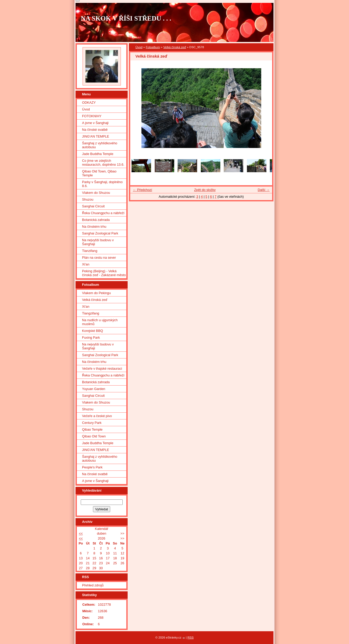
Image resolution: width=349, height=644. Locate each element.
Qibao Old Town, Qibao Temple (99, 173)
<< (81, 533)
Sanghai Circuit (93, 206)
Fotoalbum (153, 47)
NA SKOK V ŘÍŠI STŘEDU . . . (126, 18)
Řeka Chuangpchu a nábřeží (103, 213)
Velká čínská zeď (175, 47)
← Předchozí (142, 190)
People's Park (92, 467)
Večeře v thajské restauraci (102, 369)
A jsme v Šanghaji (95, 123)
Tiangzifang (91, 313)
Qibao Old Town (94, 436)
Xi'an (86, 264)
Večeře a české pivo (97, 416)
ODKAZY (89, 103)
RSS (191, 637)
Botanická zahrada (96, 220)
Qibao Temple (92, 429)
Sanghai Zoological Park (100, 233)
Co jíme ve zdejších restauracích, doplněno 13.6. (103, 163)
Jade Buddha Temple (98, 154)
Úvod (139, 47)
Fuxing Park (91, 338)
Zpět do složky (205, 190)
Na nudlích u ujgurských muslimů (100, 322)
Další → (264, 190)
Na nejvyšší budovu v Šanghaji (98, 242)
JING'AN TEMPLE (96, 136)
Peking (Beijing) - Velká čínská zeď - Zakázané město (104, 273)
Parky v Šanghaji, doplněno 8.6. (102, 184)
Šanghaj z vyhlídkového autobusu (100, 145)
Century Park (92, 423)
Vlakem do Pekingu (96, 293)
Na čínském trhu (94, 227)
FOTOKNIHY (92, 116)
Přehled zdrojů (93, 585)
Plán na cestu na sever (99, 258)
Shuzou (88, 199)
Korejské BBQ (92, 331)
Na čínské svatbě (95, 130)
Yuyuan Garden (94, 389)
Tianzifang (90, 251)
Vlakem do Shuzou (96, 193)
